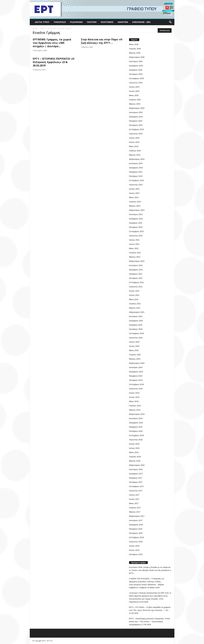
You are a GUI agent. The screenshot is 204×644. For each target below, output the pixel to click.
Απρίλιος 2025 (135, 100)
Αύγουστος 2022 (136, 236)
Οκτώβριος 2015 (136, 554)
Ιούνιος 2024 (134, 142)
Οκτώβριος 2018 (136, 431)
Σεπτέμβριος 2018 (136, 435)
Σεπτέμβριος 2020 (136, 333)
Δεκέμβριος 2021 (136, 270)
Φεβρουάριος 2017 (137, 516)
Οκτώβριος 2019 (136, 380)
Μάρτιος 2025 (135, 104)
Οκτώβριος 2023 (136, 176)
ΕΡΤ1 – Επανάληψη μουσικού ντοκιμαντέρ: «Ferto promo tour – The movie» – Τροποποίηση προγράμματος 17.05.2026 (150, 622)
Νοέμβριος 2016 (136, 529)
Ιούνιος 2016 (134, 550)
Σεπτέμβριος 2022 (136, 231)
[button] (170, 22)
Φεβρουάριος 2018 (137, 465)
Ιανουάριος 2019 (136, 418)
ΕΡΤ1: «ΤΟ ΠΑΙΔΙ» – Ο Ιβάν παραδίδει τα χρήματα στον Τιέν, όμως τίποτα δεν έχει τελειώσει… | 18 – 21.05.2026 (150, 610)
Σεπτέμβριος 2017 (136, 486)
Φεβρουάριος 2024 (137, 159)
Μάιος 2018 (134, 452)
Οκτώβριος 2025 (136, 74)
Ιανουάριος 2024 (136, 163)
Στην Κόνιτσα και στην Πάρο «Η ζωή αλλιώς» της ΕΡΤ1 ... (102, 41)
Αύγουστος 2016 (136, 542)
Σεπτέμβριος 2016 (136, 537)
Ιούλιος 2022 (134, 240)
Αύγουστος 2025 (136, 83)
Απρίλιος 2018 (135, 457)
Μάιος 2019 (134, 401)
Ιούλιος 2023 (134, 189)
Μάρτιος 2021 (135, 308)
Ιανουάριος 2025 (136, 112)
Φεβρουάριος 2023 (137, 210)
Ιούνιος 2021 (134, 295)
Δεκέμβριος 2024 (136, 117)
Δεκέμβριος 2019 (136, 372)
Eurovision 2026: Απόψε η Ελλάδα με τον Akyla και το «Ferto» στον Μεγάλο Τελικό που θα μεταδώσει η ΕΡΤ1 (150, 570)
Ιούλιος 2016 (134, 546)
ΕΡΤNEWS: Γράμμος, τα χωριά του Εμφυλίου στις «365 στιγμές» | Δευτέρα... (52, 43)
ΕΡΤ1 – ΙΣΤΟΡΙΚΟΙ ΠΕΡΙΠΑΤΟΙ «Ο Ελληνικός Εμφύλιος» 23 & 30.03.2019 (54, 62)
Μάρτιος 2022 (135, 257)
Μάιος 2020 (134, 350)
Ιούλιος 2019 (134, 393)
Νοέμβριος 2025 (136, 70)
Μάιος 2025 (134, 95)
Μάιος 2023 (134, 197)
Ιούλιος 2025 (134, 87)
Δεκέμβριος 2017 (136, 474)
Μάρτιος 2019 (135, 410)
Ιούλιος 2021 (134, 291)
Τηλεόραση (60, 22)
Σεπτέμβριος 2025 (136, 78)
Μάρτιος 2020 (135, 359)
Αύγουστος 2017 (136, 491)
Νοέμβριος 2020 (136, 325)
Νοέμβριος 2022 (136, 223)
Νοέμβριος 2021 (136, 274)
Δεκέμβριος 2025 (136, 66)
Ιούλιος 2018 (134, 444)
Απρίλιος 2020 (135, 355)
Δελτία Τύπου (42, 22)
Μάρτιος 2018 (135, 461)
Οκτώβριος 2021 (136, 278)
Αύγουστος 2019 (136, 389)
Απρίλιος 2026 (135, 49)
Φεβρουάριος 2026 (137, 57)
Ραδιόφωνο (76, 22)
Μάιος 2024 (134, 146)
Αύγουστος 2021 (136, 287)
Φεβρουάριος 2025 (137, 108)
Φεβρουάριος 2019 (137, 414)
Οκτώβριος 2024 (136, 125)
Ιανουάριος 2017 (136, 520)
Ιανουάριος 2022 (136, 265)
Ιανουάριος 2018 (136, 469)
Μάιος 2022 (134, 248)
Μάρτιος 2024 (135, 155)
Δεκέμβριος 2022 (136, 219)
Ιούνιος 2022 (134, 244)
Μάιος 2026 (134, 44)
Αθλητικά (123, 22)
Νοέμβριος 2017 (136, 478)
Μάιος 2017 (134, 503)
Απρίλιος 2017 (135, 508)
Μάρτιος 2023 (135, 206)
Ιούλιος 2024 (134, 138)
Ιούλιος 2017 (134, 495)
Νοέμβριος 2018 (136, 427)
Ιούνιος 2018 (134, 448)
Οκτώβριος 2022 (136, 227)
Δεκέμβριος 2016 (136, 525)
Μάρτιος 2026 (135, 53)
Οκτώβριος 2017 (136, 482)
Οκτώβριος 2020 (136, 329)
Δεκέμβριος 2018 (136, 423)
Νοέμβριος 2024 (136, 121)
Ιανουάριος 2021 (136, 316)
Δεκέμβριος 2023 (136, 168)
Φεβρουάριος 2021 (137, 312)
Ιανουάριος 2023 (136, 214)
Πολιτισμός (107, 22)
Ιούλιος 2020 (134, 342)
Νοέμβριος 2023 (136, 172)
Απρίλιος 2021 (135, 304)
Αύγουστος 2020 (136, 338)
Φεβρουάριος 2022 (137, 261)
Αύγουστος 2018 (136, 440)
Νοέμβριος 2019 (136, 376)
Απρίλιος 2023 (135, 202)
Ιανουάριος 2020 (136, 367)
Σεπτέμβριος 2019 (136, 384)
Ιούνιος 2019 (134, 397)
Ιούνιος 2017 (134, 499)
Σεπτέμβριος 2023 (136, 180)
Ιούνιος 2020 (134, 346)
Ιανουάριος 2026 (136, 61)
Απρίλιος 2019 (135, 406)
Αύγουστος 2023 (136, 185)
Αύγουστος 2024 (136, 134)
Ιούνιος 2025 (134, 91)
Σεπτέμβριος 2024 (136, 129)
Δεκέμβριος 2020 (136, 321)
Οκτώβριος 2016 (136, 533)
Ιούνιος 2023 (134, 193)
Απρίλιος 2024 (135, 151)
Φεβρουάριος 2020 (137, 363)
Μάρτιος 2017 (135, 512)
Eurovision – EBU (141, 22)
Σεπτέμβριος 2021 (136, 282)
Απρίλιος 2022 (135, 253)
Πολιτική (92, 22)
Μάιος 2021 (134, 299)
